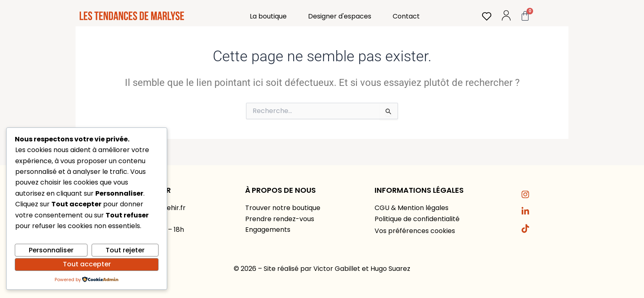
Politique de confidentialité (417, 219)
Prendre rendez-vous (280, 219)
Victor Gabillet (337, 269)
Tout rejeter (125, 250)
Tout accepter (87, 264)
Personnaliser (51, 250)
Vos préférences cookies (415, 231)
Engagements (268, 230)
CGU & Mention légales (412, 208)
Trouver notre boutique (283, 208)
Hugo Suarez (390, 269)
